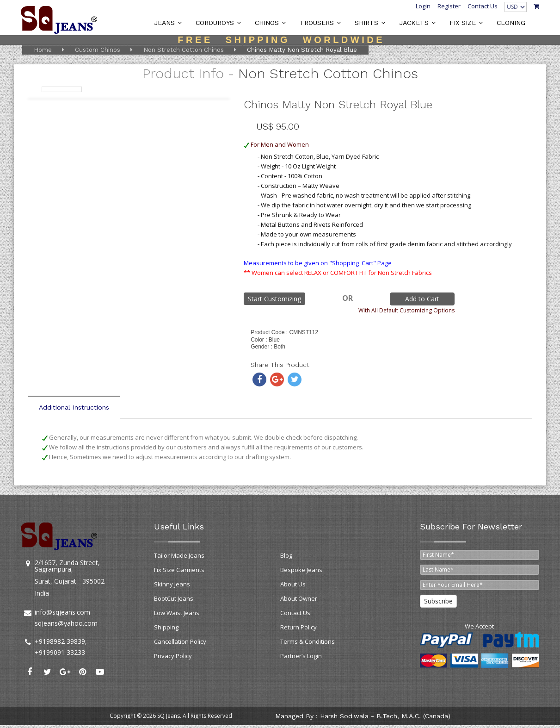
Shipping (166, 627)
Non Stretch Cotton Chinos (184, 50)
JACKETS (414, 23)
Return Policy (298, 627)
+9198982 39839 (60, 641)
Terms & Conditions (308, 641)
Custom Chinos (98, 50)
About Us (293, 584)
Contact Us (483, 6)
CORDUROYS (215, 23)
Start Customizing (274, 299)
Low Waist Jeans (177, 613)
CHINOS (267, 23)
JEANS (164, 23)
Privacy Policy (173, 656)
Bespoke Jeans (301, 570)
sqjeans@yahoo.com (66, 623)
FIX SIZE (463, 23)
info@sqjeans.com (62, 612)
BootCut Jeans (174, 598)
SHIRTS (366, 23)
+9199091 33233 (60, 652)
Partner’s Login (301, 656)
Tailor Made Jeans (179, 555)
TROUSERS (317, 23)
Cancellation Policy (180, 641)
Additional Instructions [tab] (74, 407)
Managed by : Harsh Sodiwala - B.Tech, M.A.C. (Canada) (363, 716)
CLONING (511, 23)
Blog (286, 555)
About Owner (299, 598)
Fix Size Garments (179, 570)
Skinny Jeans (172, 584)
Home (43, 50)
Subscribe (438, 601)
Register (449, 6)
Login (423, 6)
